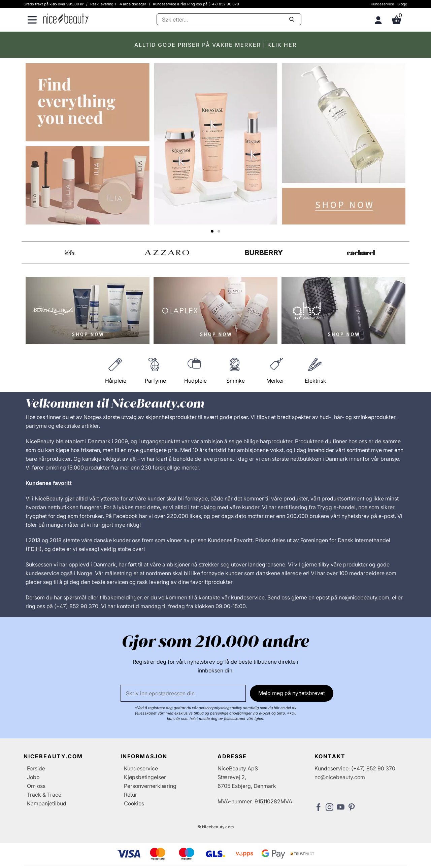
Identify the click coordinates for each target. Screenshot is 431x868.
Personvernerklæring (150, 786)
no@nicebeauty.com (340, 777)
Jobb (33, 777)
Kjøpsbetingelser (145, 777)
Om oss (36, 786)
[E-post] (183, 693)
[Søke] (229, 19)
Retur (130, 795)
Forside (36, 768)
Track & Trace (44, 795)
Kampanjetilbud (47, 803)
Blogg (402, 4)
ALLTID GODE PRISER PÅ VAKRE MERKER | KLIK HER (215, 45)
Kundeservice (382, 4)
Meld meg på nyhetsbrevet (292, 693)
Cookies (134, 803)
